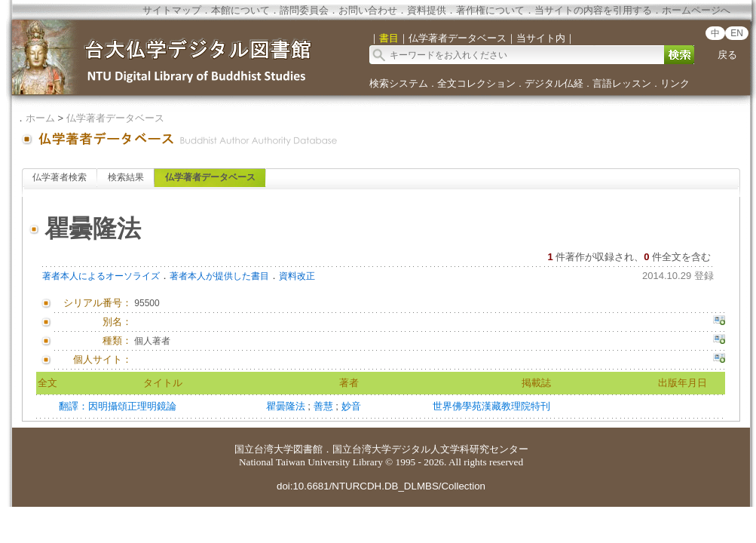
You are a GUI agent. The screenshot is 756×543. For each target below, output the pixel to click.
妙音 (351, 406)
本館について (240, 10)
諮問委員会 (304, 10)
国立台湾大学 (264, 449)
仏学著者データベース (115, 118)
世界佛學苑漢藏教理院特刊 (491, 406)
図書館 (308, 449)
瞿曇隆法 (287, 406)
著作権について (490, 10)
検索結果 (126, 177)
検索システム (399, 83)
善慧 (325, 406)
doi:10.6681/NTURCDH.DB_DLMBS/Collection (381, 486)
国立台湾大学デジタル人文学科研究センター (430, 449)
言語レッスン (622, 83)
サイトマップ (172, 10)
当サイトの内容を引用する (593, 10)
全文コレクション (476, 83)
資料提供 (427, 10)
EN (737, 33)
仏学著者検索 (60, 177)
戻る (727, 55)
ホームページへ (696, 10)
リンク (675, 83)
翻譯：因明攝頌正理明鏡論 (118, 406)
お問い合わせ (368, 10)
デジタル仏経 (554, 83)
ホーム (40, 118)
